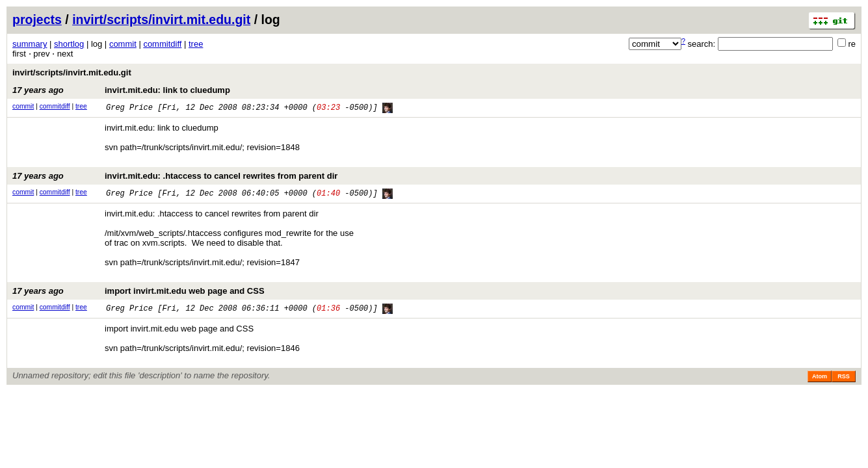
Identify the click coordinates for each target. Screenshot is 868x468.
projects (37, 19)
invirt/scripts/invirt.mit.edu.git (161, 19)
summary (30, 44)
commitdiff (162, 44)
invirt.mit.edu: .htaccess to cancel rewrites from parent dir (175, 177)
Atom (820, 380)
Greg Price (129, 108)
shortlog (69, 44)
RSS (844, 380)
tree (196, 44)
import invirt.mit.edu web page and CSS (138, 293)
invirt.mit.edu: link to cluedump (121, 90)
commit (123, 44)
